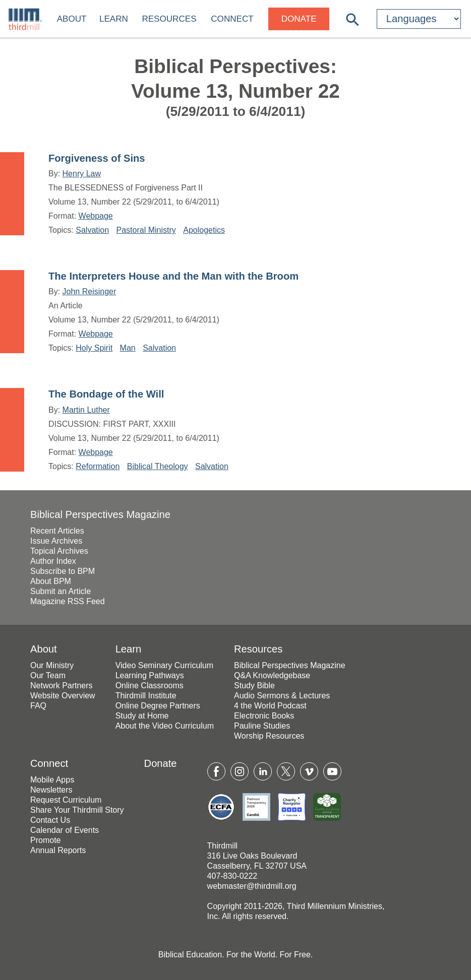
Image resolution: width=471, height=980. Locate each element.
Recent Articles (57, 531)
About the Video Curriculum (165, 726)
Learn (114, 19)
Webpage (96, 216)
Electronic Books (264, 716)
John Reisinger (90, 291)
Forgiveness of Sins (97, 158)
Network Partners (62, 685)
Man (128, 348)
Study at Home (142, 716)
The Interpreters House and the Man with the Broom (173, 276)
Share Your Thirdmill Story (77, 810)
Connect (232, 19)
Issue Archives (56, 541)
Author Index (53, 561)
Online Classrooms (150, 685)
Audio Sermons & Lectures (282, 696)
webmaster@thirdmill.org (252, 886)
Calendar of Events (65, 830)
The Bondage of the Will (106, 394)
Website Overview (63, 696)
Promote (45, 840)
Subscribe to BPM (63, 571)
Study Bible (254, 685)
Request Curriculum (66, 800)
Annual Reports (58, 850)
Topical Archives (59, 551)
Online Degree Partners (158, 706)
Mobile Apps (52, 780)
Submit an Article (61, 591)
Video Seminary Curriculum (164, 665)
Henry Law (82, 174)
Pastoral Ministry (146, 230)
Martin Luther (86, 410)
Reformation (98, 466)
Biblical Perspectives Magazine (100, 514)
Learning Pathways (150, 675)
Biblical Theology (158, 466)
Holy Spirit (94, 348)
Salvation (92, 230)
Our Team (48, 675)
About (72, 19)
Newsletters (51, 790)
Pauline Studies (262, 726)
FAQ (38, 706)
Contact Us (50, 820)
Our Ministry (52, 665)
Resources (169, 19)
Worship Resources (269, 736)
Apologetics (204, 230)
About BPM (51, 581)
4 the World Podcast (270, 706)
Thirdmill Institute (146, 696)
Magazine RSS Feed (68, 601)
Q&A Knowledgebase (272, 675)
